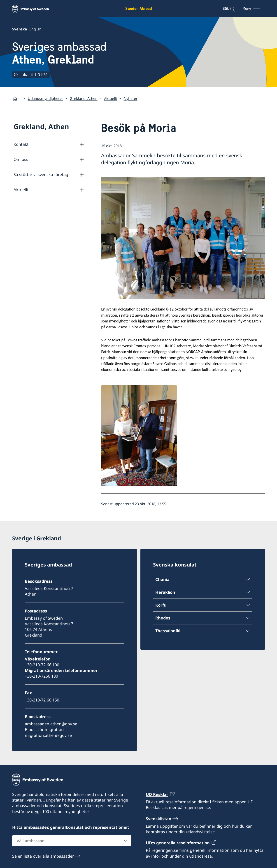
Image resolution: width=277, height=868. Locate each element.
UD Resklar (157, 794)
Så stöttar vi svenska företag (41, 174)
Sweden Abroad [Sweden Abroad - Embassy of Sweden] (139, 8)
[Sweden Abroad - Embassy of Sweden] (35, 9)
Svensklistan (159, 819)
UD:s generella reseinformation (178, 843)
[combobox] (72, 841)
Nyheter (131, 98)
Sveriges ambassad (59, 53)
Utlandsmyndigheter (45, 98)
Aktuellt (111, 98)
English (35, 29)
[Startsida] (17, 98)
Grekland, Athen (84, 98)
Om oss (21, 159)
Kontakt (21, 144)
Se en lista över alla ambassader (43, 856)
